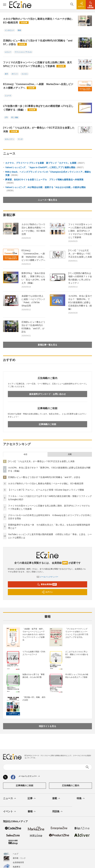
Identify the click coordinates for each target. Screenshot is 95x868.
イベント (10, 812)
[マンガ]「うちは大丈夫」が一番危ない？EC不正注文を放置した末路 (39, 130)
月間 (70, 454)
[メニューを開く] (5, 5)
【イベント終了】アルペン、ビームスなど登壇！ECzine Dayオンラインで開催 (46, 490)
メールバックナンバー (47, 577)
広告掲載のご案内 (71, 785)
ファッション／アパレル (23, 52)
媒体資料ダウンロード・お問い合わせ (47, 394)
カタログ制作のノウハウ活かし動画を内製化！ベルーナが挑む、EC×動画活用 (39, 21)
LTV (6, 117)
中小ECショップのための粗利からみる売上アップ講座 (77, 676)
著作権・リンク (19, 858)
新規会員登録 (47, 584)
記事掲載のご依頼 (47, 424)
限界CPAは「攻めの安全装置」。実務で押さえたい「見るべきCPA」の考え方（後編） (33, 278)
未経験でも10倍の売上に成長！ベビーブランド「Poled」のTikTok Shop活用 (33, 301)
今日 (25, 454)
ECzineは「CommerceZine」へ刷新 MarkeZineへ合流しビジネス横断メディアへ (38, 86)
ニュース (8, 96)
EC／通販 (15, 117)
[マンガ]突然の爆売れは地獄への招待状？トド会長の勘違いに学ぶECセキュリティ (80, 278)
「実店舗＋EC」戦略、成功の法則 (34, 699)
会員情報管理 (18, 862)
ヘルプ (16, 854)
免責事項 (16, 867)
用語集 (58, 812)
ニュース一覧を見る (47, 200)
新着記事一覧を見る (47, 345)
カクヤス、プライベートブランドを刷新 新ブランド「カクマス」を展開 (46, 163)
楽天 (6, 74)
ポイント (15, 74)
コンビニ (25, 74)
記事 (32, 799)
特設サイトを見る (47, 726)
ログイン (47, 592)
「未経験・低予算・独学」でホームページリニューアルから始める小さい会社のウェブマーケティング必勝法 (34, 634)
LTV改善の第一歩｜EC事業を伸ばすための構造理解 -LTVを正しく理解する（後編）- (38, 108)
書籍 (32, 812)
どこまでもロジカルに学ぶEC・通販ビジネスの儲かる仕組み (77, 654)
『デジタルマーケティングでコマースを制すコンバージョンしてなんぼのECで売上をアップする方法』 (77, 633)
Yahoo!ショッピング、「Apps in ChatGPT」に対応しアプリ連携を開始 (45, 167)
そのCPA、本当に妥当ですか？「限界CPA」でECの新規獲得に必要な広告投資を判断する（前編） (80, 302)
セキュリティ (10, 139)
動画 (19, 30)
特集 (81, 799)
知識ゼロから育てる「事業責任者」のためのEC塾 (34, 676)
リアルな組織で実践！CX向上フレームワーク (34, 653)
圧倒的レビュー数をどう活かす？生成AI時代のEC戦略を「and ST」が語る (38, 42)
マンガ (20, 139)
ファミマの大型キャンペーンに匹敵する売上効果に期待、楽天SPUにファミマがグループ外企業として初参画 (38, 64)
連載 (56, 799)
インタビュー (10, 30)
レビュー (8, 52)
